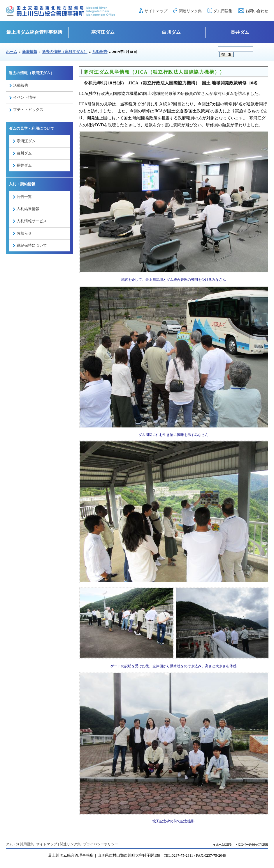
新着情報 (30, 52)
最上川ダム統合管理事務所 (34, 32)
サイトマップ (156, 11)
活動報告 (100, 52)
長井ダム (240, 32)
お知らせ (24, 233)
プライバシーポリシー (101, 844)
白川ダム (171, 32)
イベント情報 (24, 97)
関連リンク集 (190, 11)
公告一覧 (24, 197)
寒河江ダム (103, 32)
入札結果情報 (28, 209)
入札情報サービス (32, 221)
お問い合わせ (257, 11)
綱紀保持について (32, 245)
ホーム (12, 52)
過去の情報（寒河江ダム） (65, 52)
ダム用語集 (223, 11)
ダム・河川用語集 (20, 844)
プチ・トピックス (28, 110)
